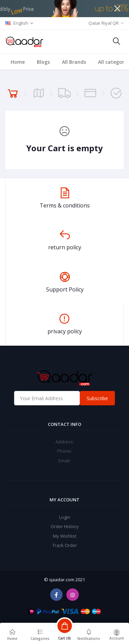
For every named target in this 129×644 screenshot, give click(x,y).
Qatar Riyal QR (104, 23)
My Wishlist (65, 536)
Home (18, 62)
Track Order (65, 545)
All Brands (74, 62)
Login (65, 517)
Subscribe (97, 398)
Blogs (43, 62)
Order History (65, 526)
